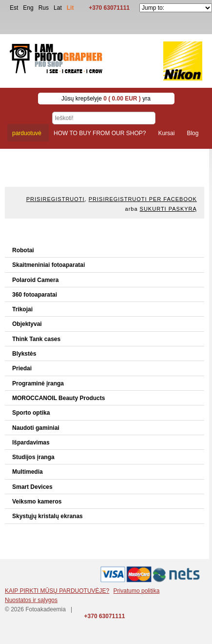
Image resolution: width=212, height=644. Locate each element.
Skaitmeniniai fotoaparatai (48, 265)
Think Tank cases (36, 339)
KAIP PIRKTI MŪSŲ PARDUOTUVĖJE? (57, 591)
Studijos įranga (33, 457)
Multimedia (28, 472)
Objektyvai (27, 324)
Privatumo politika (137, 591)
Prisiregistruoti (56, 199)
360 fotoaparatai (35, 295)
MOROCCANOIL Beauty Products (58, 398)
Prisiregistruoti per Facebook (143, 199)
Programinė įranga (38, 383)
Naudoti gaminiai (36, 428)
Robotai (23, 250)
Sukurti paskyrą (168, 209)
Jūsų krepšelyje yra (106, 99)
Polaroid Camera (35, 280)
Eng (28, 8)
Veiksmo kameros (37, 502)
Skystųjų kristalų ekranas (48, 516)
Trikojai (22, 309)
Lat (58, 8)
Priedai (22, 368)
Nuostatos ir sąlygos (31, 600)
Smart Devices (32, 487)
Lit (70, 8)
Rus (44, 8)
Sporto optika (31, 413)
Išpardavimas (31, 443)
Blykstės (24, 354)
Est (14, 8)
